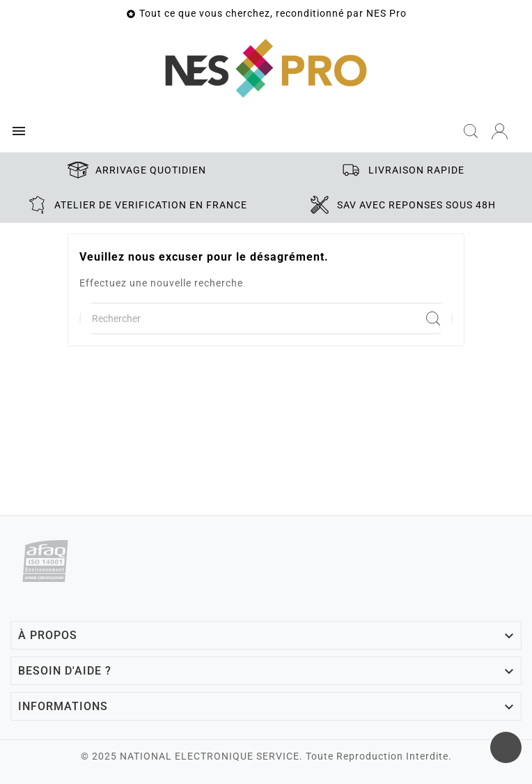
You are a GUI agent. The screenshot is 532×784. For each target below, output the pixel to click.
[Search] (433, 318)
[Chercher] (248, 318)
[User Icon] (500, 131)
